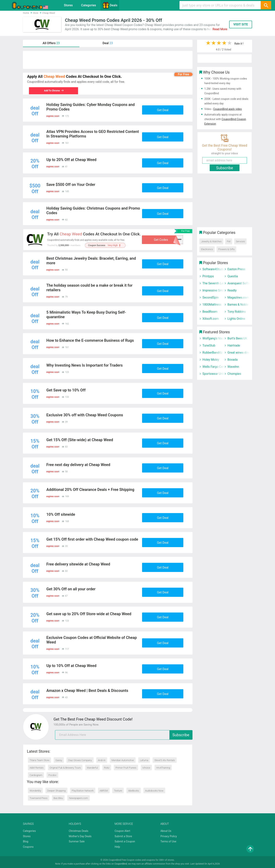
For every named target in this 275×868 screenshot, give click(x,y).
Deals (110, 5)
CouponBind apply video (227, 109)
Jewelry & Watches (211, 241)
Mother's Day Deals (80, 836)
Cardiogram (36, 775)
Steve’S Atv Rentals (165, 760)
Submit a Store (123, 836)
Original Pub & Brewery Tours (65, 768)
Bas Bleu (58, 798)
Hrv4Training (163, 768)
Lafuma (144, 760)
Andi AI (102, 760)
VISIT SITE (241, 24)
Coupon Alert (122, 831)
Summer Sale (77, 841)
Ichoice (146, 768)
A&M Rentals (37, 768)
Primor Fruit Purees (126, 768)
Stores (68, 5)
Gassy (59, 760)
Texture (118, 791)
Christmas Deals (78, 831)
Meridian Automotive (123, 760)
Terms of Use (168, 841)
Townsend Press (39, 798)
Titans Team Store (39, 760)
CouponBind (121, 864)
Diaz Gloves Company (80, 760)
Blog (26, 841)
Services (240, 241)
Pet (229, 241)
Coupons (28, 847)
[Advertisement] (108, 60)
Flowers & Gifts (226, 249)
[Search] (266, 5)
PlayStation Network (83, 791)
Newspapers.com (78, 798)
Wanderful (92, 768)
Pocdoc (52, 775)
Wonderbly (35, 791)
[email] (124, 735)
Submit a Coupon (125, 841)
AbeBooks (134, 791)
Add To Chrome (52, 91)
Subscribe (181, 735)
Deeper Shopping (56, 791)
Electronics (207, 249)
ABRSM (104, 791)
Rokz (107, 768)
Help (117, 847)
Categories (89, 5)
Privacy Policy (169, 836)
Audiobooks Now (154, 791)
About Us (166, 831)
